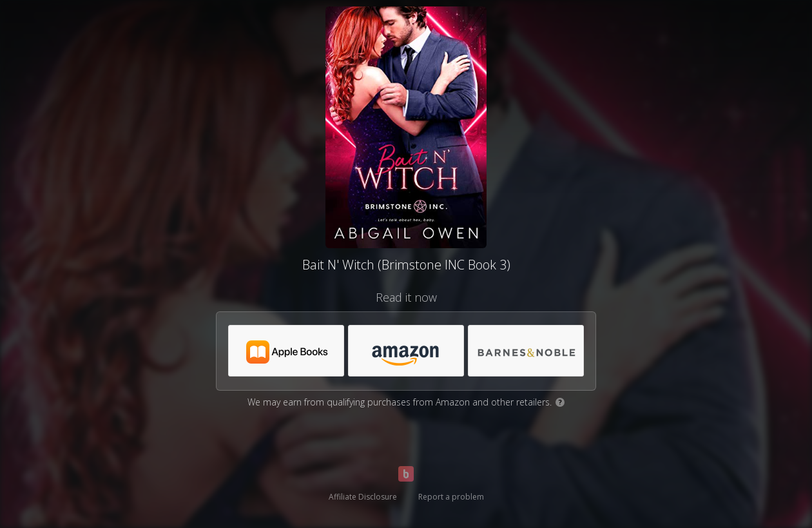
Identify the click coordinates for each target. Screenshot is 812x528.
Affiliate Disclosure (363, 497)
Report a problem (451, 497)
